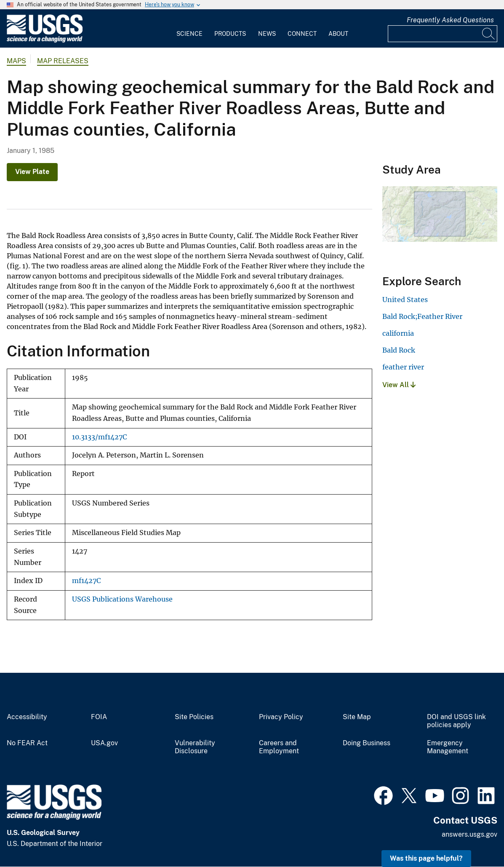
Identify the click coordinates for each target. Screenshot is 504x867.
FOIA (99, 717)
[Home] (45, 41)
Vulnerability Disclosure (195, 747)
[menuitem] (189, 29)
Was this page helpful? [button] (426, 858)
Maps (16, 61)
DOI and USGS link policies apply (456, 721)
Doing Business (367, 743)
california (398, 333)
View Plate (32, 172)
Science (189, 34)
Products (230, 34)
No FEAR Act (27, 743)
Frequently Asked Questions (450, 20)
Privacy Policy (281, 717)
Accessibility (27, 717)
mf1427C (86, 581)
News (267, 34)
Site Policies (194, 717)
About (338, 34)
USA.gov (104, 743)
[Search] (489, 34)
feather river (403, 367)
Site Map (357, 717)
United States (405, 300)
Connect (302, 34)
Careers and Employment (279, 747)
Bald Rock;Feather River (422, 316)
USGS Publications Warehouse (122, 599)
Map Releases (63, 61)
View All (399, 385)
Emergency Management (448, 747)
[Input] (443, 34)
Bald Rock (399, 350)
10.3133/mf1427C (99, 437)
